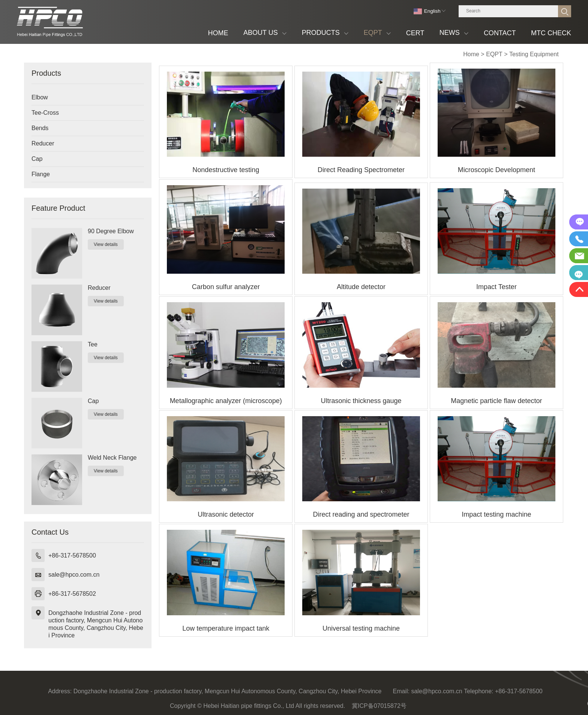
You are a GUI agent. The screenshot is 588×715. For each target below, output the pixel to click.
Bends (40, 128)
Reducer (43, 143)
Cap (37, 159)
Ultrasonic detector (226, 514)
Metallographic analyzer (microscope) (226, 401)
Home (471, 54)
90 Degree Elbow (111, 231)
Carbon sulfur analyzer (226, 287)
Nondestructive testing (226, 170)
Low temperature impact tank (226, 628)
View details (106, 244)
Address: (60, 691)
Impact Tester (496, 287)
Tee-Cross (45, 113)
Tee (93, 344)
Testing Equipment (534, 54)
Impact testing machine (496, 514)
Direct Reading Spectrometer (361, 170)
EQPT (494, 54)
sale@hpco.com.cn (74, 575)
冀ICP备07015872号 (379, 706)
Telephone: (478, 691)
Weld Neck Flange (112, 458)
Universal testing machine (361, 628)
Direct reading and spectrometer (361, 514)
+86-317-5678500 (72, 555)
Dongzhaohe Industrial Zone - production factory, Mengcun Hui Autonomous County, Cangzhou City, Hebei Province (96, 624)
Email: (401, 691)
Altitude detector (361, 287)
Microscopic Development (496, 170)
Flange (41, 174)
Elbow (40, 97)
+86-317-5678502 (72, 594)
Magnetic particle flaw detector (496, 401)
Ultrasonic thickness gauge (361, 401)
